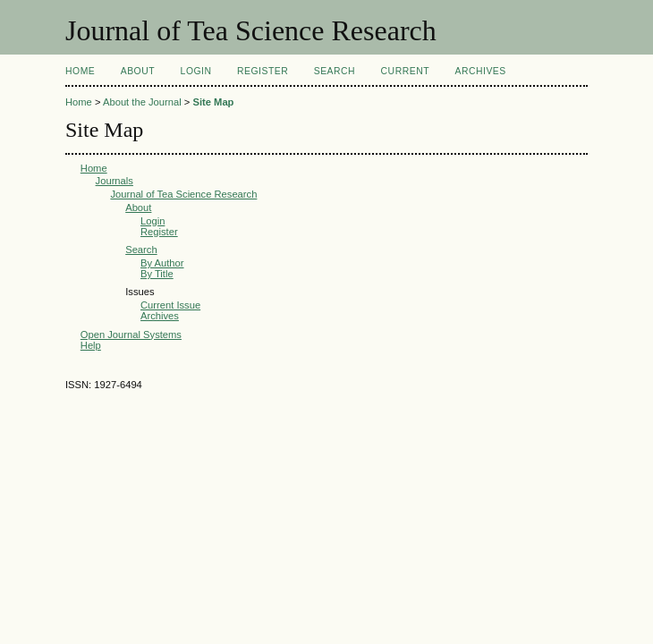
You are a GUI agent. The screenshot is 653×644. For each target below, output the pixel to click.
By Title (157, 274)
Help (91, 345)
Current (405, 71)
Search (335, 71)
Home (80, 71)
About (138, 71)
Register (263, 71)
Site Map (213, 102)
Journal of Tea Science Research (183, 194)
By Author (162, 263)
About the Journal (142, 102)
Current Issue (170, 305)
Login (196, 71)
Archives (480, 71)
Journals (114, 181)
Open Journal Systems (131, 335)
